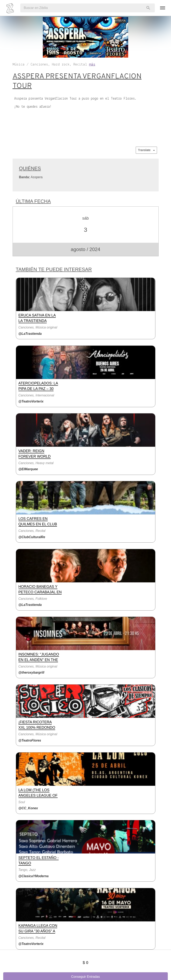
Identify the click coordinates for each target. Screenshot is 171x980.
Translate (146, 150)
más (92, 65)
